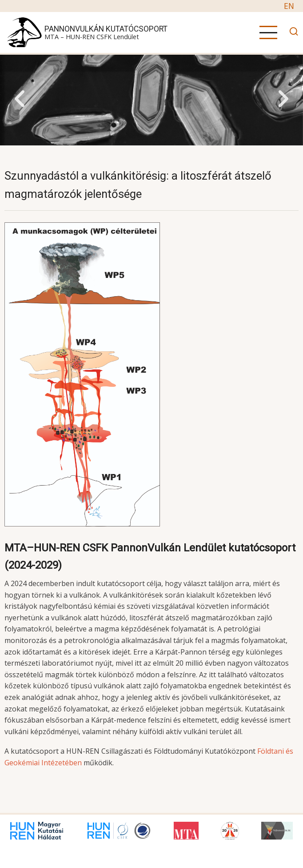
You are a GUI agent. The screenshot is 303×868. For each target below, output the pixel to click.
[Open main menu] (268, 32)
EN (289, 6)
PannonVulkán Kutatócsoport (106, 29)
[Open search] (291, 33)
